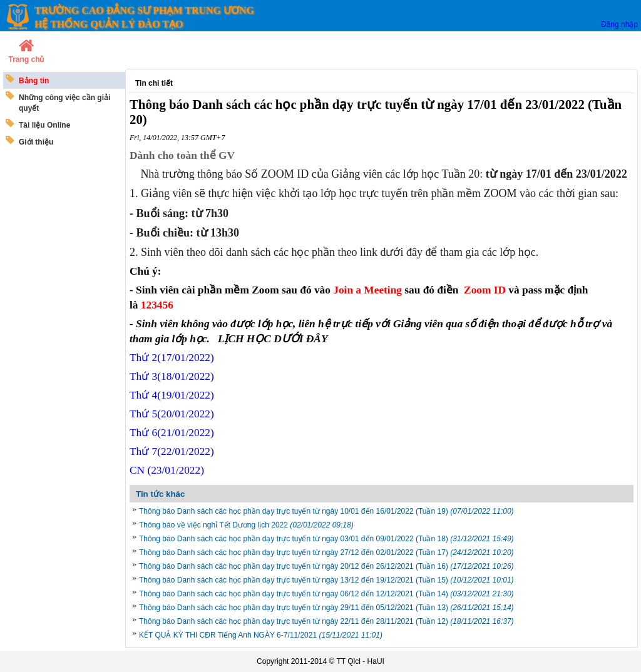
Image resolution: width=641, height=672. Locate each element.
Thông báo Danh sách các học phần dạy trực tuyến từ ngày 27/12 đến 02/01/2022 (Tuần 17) (326, 552)
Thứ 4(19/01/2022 (172, 395)
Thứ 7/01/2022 (172, 451)
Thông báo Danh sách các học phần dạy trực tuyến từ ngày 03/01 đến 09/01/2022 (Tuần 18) (326, 539)
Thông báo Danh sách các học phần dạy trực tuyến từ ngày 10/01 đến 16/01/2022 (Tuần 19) (326, 511)
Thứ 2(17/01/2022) (172, 358)
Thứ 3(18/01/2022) (172, 376)
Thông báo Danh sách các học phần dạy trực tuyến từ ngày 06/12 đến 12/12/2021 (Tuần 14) (326, 594)
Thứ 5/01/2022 (172, 414)
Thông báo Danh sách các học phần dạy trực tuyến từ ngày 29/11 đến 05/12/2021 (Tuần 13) (326, 608)
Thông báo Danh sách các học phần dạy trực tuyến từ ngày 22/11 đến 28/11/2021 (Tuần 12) (326, 621)
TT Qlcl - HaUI (360, 661)
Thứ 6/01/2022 (172, 433)
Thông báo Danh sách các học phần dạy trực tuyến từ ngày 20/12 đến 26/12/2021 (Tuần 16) (326, 566)
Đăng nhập (619, 24)
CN (167, 470)
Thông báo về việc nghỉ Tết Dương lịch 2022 (246, 525)
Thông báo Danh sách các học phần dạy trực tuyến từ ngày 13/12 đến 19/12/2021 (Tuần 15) (326, 580)
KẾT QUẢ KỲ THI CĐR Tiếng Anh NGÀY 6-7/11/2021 (261, 635)
